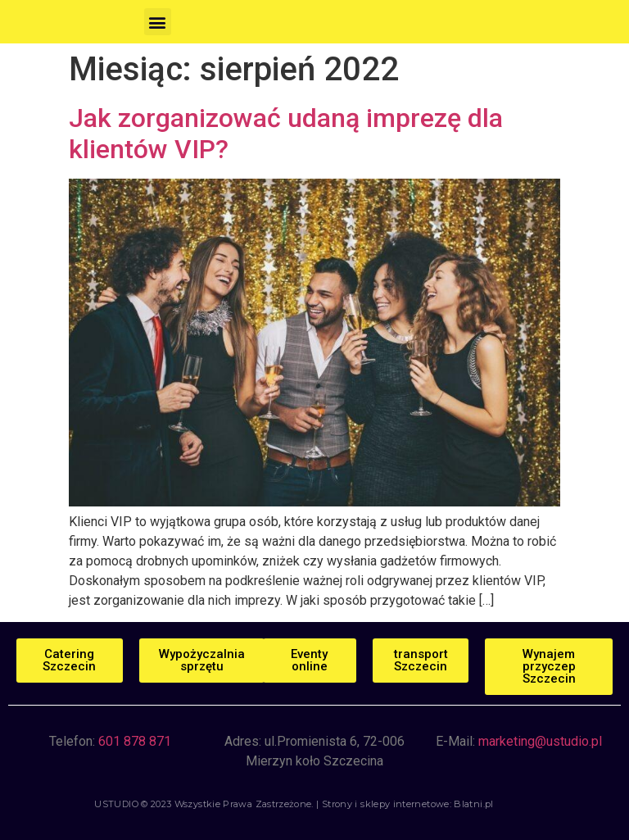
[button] (158, 22)
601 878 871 (135, 741)
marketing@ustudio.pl (540, 741)
